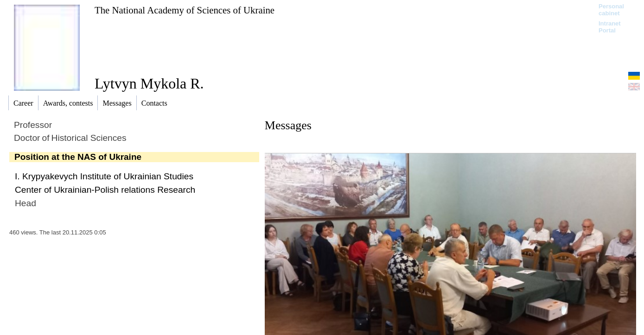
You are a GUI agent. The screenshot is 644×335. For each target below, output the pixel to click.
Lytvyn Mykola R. (149, 83)
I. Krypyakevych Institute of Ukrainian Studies (104, 176)
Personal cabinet (611, 10)
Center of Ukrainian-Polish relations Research (105, 190)
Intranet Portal (610, 27)
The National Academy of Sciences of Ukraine (185, 10)
